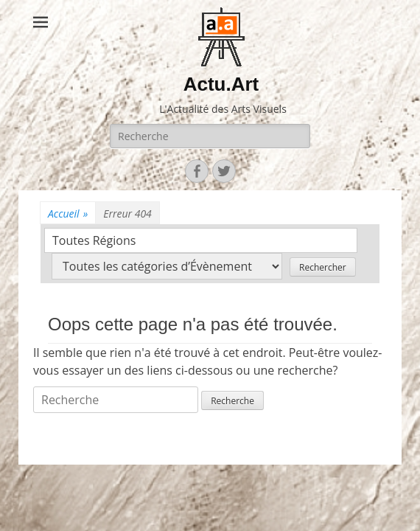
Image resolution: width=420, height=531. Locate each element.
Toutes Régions (94, 240)
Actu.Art (221, 84)
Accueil (68, 214)
